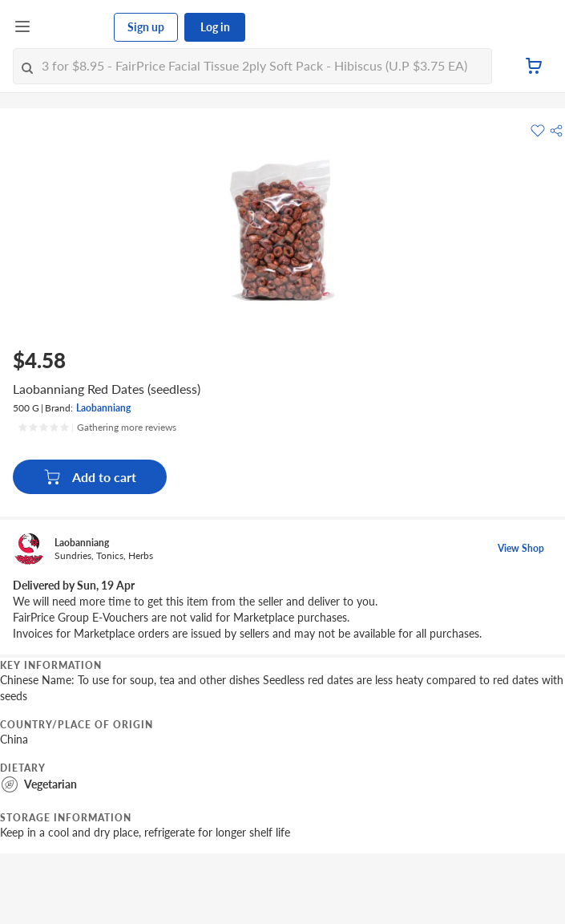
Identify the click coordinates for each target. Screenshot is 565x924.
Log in (215, 27)
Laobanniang (103, 408)
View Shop (521, 548)
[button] (556, 131)
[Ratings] (97, 428)
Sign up (146, 27)
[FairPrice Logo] (73, 27)
